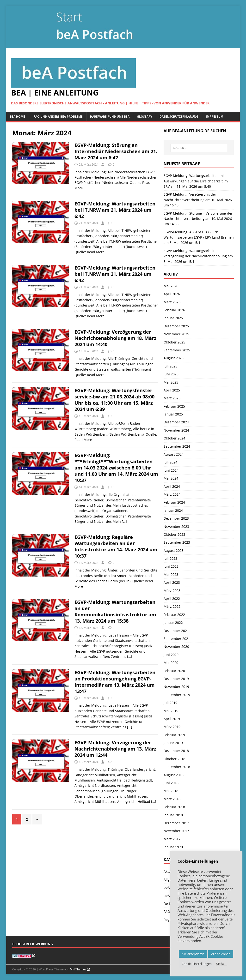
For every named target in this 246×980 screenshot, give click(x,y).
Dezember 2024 (176, 422)
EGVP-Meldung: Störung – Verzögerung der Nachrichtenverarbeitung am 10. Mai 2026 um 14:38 (198, 219)
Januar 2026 (173, 318)
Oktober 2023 (174, 534)
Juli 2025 (170, 366)
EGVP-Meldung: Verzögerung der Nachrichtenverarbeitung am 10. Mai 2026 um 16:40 (198, 200)
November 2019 (176, 687)
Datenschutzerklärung (179, 117)
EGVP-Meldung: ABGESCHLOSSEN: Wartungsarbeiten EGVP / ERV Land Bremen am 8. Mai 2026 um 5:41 (199, 237)
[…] (124, 521)
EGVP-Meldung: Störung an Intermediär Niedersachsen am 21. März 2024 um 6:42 (116, 151)
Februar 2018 (174, 807)
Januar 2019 (173, 743)
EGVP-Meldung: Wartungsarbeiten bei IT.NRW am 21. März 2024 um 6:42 (115, 210)
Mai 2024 (171, 478)
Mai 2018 (171, 791)
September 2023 (177, 542)
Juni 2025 (171, 374)
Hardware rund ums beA (110, 117)
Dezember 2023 (176, 518)
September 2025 (177, 350)
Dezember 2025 (176, 326)
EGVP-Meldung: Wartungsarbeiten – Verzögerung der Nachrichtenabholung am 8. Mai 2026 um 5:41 (198, 256)
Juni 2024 (171, 470)
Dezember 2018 (176, 751)
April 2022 (172, 598)
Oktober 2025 (174, 342)
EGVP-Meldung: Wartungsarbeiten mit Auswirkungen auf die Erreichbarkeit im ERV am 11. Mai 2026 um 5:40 (196, 181)
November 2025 (176, 334)
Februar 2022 (174, 615)
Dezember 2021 (176, 631)
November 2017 (176, 831)
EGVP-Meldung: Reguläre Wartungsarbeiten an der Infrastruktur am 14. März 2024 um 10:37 (116, 546)
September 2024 (177, 446)
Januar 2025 (173, 414)
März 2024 (172, 494)
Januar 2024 (173, 510)
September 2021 (177, 639)
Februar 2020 (174, 671)
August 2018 (174, 775)
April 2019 (172, 719)
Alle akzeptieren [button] (193, 954)
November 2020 (176, 646)
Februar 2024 (174, 502)
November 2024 (176, 430)
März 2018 (172, 799)
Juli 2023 (170, 558)
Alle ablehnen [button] (221, 954)
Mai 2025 (171, 382)
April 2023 (172, 582)
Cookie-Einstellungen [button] (197, 964)
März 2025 (172, 398)
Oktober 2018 (174, 759)
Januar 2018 (173, 815)
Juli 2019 (170, 703)
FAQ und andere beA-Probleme (58, 117)
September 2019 (177, 695)
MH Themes (78, 969)
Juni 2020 (171, 655)
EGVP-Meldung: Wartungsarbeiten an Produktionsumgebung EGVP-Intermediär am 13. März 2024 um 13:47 (115, 682)
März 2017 (172, 839)
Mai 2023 (171, 574)
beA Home (17, 117)
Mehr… (221, 964)
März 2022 (172, 606)
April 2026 (172, 294)
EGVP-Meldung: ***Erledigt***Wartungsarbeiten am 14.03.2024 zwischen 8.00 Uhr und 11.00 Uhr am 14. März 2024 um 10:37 (116, 468)
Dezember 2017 (176, 823)
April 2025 (172, 390)
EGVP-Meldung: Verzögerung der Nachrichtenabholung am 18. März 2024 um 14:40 (115, 338)
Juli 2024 (170, 462)
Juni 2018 (171, 783)
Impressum (215, 117)
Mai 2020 (171, 663)
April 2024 (172, 486)
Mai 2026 (171, 286)
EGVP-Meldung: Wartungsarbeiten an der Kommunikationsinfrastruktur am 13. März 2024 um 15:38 (115, 611)
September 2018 (177, 767)
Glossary (145, 117)
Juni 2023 (171, 566)
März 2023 (172, 591)
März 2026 (172, 302)
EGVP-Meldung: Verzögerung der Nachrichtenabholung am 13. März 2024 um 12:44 (115, 749)
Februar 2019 (174, 735)
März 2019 (172, 727)
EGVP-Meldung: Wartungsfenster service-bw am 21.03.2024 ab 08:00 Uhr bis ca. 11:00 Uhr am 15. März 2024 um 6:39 (114, 400)
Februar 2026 (174, 310)
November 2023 (176, 526)
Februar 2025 (174, 406)
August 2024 (174, 454)
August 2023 (174, 550)
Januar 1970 (173, 847)
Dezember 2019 (176, 679)
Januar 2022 (173, 622)
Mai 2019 (171, 711)
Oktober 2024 (174, 438)
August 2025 (174, 358)
